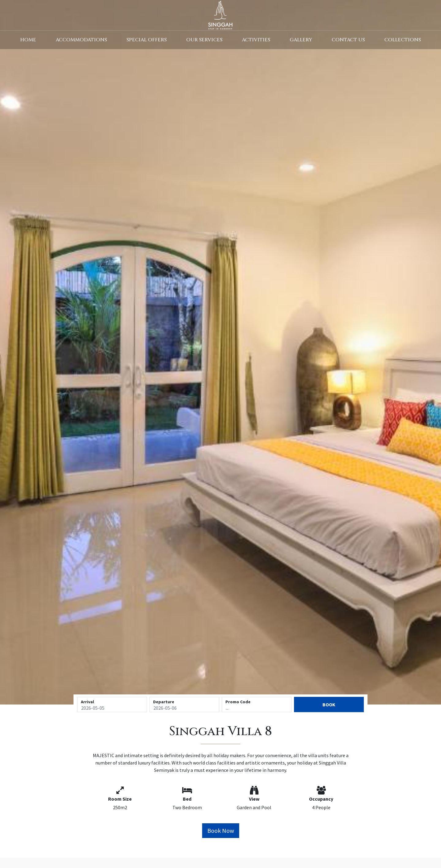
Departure (164, 702)
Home (28, 40)
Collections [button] (403, 40)
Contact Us (348, 40)
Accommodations (81, 40)
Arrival (87, 702)
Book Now (221, 830)
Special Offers (147, 40)
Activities (256, 40)
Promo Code (238, 702)
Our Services (204, 40)
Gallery (301, 40)
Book (329, 705)
